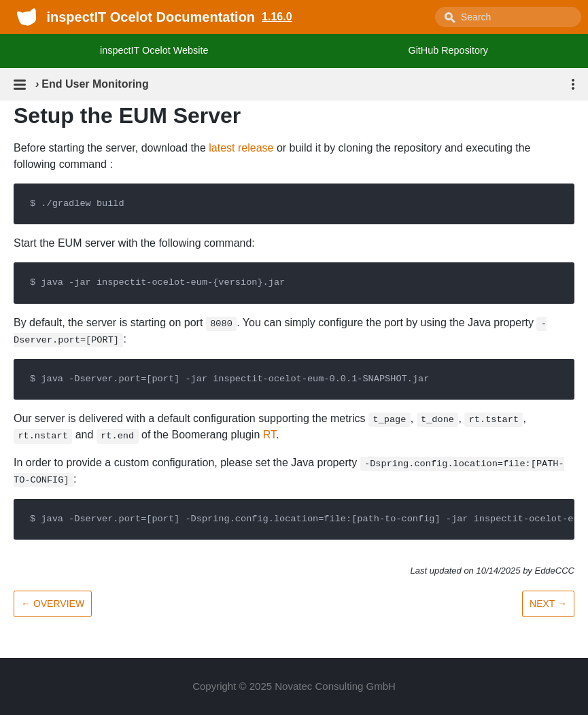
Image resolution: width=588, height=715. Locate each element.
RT (270, 435)
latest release (241, 148)
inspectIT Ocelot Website (154, 50)
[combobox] (508, 17)
